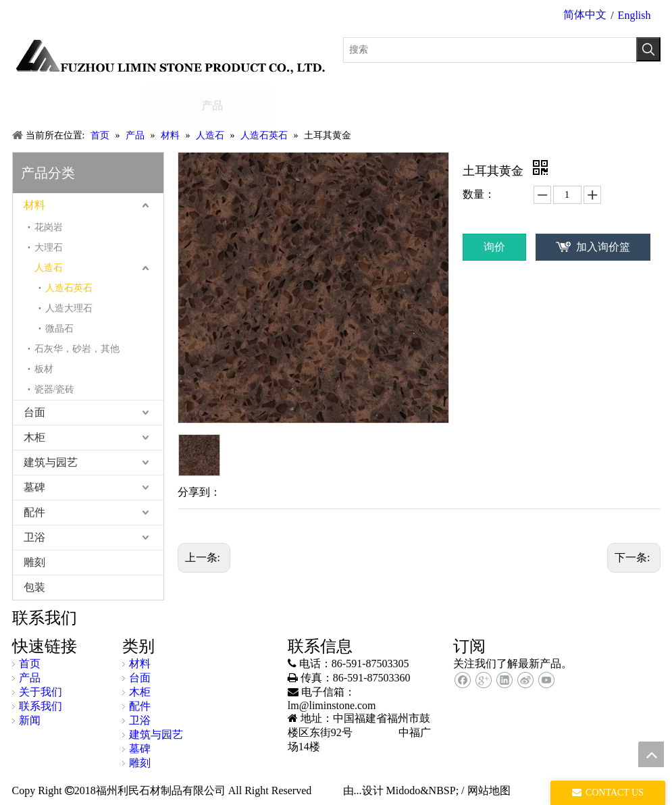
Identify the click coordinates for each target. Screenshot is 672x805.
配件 (34, 512)
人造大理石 (69, 308)
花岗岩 (49, 227)
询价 (494, 247)
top (651, 754)
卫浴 (34, 537)
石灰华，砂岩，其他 (77, 349)
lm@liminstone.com (332, 705)
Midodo (404, 790)
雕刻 (34, 562)
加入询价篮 (603, 247)
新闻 (30, 720)
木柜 (34, 437)
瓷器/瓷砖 (55, 389)
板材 (44, 369)
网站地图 (489, 790)
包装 (34, 587)
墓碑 (34, 487)
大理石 (49, 248)
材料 (34, 205)
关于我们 (41, 692)
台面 (34, 412)
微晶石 (59, 329)
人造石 (49, 268)
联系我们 (41, 706)
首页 (30, 664)
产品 (30, 678)
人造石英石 (69, 288)
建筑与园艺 (51, 462)
